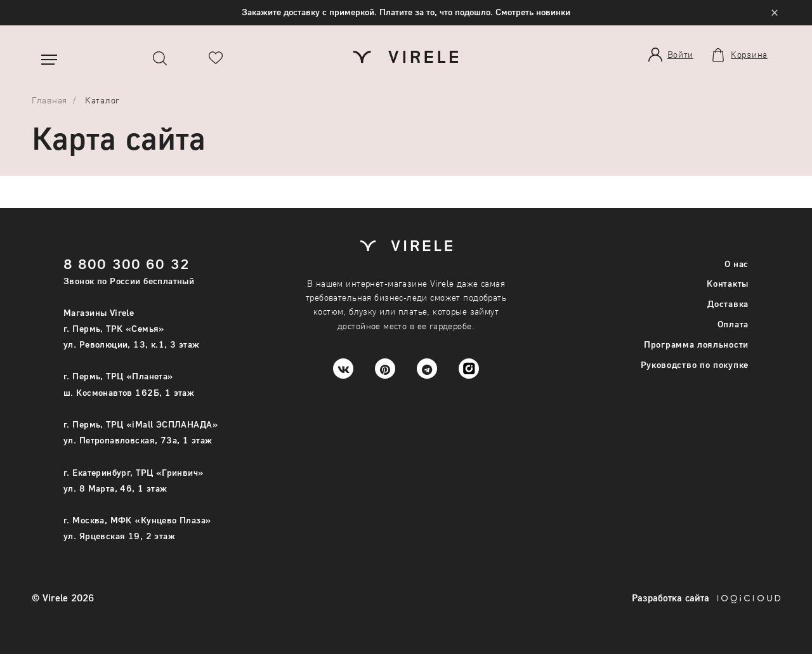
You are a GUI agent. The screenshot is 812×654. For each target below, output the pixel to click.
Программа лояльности (696, 344)
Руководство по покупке (695, 364)
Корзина (749, 55)
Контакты (728, 283)
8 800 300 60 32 (127, 264)
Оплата (733, 324)
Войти (681, 54)
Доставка (728, 304)
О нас (737, 264)
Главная (49, 100)
